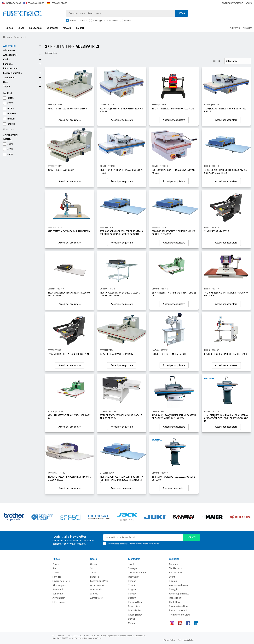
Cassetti (132, 598)
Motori (131, 623)
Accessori (111, 21)
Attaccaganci (10, 55)
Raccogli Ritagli (136, 615)
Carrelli (132, 619)
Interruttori (134, 577)
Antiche (94, 594)
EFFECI (8, 103)
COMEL (9, 98)
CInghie (132, 589)
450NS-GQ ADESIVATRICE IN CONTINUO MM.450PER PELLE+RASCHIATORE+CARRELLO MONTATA (121, 480)
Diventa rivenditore (232, 3)
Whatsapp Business (179, 594)
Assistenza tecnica (179, 585)
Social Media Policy (186, 640)
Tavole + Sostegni (137, 573)
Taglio (7, 87)
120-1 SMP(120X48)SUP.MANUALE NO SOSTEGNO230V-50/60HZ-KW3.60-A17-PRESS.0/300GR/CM (226, 418)
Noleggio (174, 589)
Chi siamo (248, 28)
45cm (8, 144)
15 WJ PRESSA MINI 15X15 (217, 231)
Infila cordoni (10, 68)
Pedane (132, 581)
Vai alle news (176, 573)
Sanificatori (9, 78)
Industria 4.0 (134, 610)
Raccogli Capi (135, 602)
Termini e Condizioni (179, 615)
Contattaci (174, 602)
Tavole (132, 564)
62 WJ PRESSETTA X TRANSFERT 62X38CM (67, 109)
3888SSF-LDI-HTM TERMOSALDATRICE (169, 354)
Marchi (80, 28)
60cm (8, 155)
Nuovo (71, 21)
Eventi (172, 577)
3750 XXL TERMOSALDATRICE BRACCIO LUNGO (226, 354)
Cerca (182, 13)
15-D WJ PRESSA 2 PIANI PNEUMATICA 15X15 (173, 109)
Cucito (7, 59)
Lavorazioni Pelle (12, 73)
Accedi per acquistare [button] (70, 120)
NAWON (9, 119)
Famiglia (8, 64)
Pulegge (132, 594)
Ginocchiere (134, 606)
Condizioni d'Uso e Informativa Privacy (143, 544)
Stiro (6, 82)
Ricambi (125, 21)
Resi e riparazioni (178, 610)
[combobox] (127, 13)
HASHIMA (10, 114)
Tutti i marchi (176, 568)
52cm (8, 149)
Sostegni (133, 568)
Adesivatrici (10, 46)
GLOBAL (9, 109)
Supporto (235, 28)
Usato (82, 21)
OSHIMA (9, 124)
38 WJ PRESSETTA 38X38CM (61, 170)
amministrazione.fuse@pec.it (90, 638)
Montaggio (96, 21)
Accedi (249, 3)
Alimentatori (10, 50)
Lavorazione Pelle (99, 581)
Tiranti (131, 585)
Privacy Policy (169, 640)
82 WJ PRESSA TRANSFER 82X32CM (117, 354)
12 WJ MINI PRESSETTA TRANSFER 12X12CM (68, 354)
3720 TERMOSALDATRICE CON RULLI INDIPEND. (69, 231)
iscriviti (191, 537)
